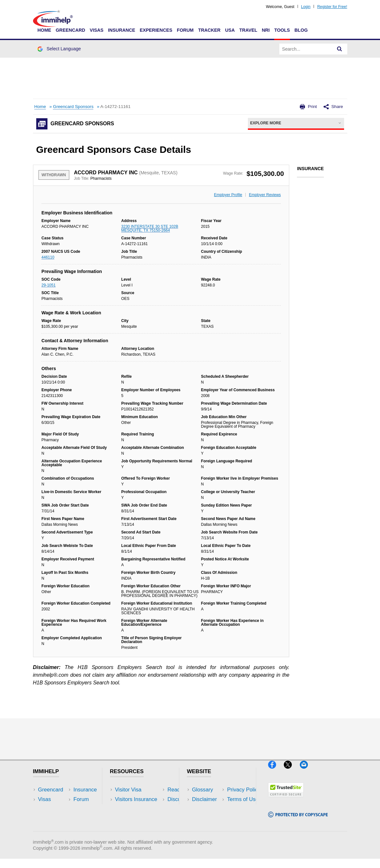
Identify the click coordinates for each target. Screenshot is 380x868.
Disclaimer (205, 799)
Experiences (156, 30)
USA (230, 30)
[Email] (307, 771)
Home (44, 30)
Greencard (71, 30)
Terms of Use (208, 818)
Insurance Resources (140, 828)
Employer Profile (228, 195)
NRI (266, 30)
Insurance (122, 30)
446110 (48, 257)
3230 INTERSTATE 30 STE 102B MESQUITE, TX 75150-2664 (150, 228)
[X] (292, 771)
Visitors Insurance (136, 799)
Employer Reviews (265, 195)
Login (306, 7)
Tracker (209, 30)
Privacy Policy (209, 809)
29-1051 (48, 285)
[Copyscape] (298, 820)
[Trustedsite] (286, 800)
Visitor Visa (128, 790)
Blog (301, 30)
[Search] (340, 49)
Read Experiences (137, 809)
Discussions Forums (139, 818)
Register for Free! (332, 7)
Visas (97, 30)
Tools (282, 30)
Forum (185, 30)
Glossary (203, 790)
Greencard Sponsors (73, 107)
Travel (248, 30)
